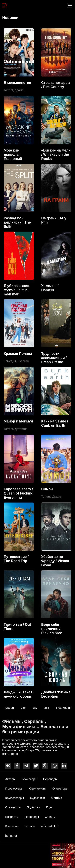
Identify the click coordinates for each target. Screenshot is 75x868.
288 (47, 707)
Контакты (12, 826)
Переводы (50, 779)
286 (23, 707)
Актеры (10, 779)
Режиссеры (29, 779)
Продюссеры (14, 788)
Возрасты (12, 817)
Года (49, 807)
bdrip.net (11, 836)
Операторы (60, 788)
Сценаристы (38, 788)
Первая (9, 707)
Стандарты (13, 807)
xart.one (30, 826)
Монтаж (56, 798)
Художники (37, 798)
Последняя (64, 707)
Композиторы (14, 798)
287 (35, 707)
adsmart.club (50, 826)
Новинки (10, 18)
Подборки (33, 807)
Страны (50, 817)
